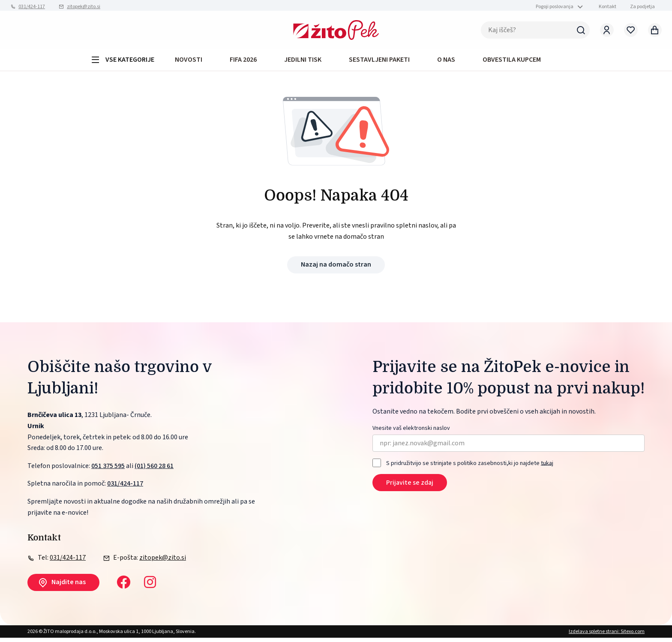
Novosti (189, 63)
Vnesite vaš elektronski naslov (411, 433)
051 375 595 (108, 470)
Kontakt (607, 7)
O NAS (446, 63)
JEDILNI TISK (303, 63)
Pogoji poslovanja (555, 7)
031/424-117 (32, 7)
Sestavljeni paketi (379, 63)
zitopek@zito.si (84, 7)
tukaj (547, 468)
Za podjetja (642, 7)
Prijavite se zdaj (410, 487)
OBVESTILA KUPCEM (512, 63)
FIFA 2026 (243, 63)
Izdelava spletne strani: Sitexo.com (607, 636)
